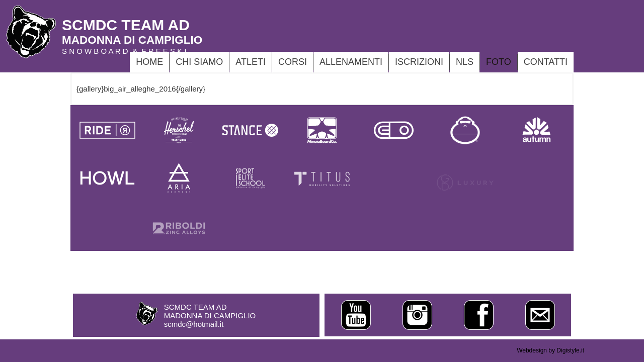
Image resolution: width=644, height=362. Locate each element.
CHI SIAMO (199, 62)
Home (149, 62)
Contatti (546, 62)
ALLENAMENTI (351, 62)
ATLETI (251, 62)
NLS (465, 62)
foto (499, 62)
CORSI (293, 62)
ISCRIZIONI (419, 62)
